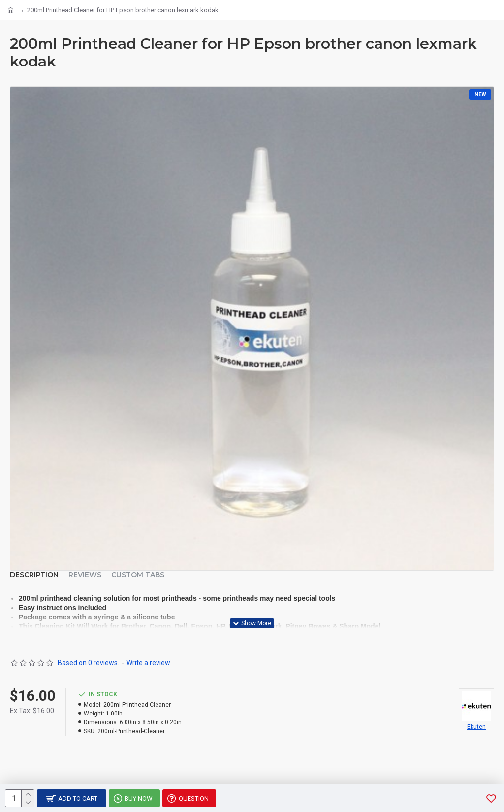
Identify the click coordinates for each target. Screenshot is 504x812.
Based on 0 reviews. (88, 663)
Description (34, 575)
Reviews (85, 575)
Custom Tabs (138, 575)
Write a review (148, 663)
